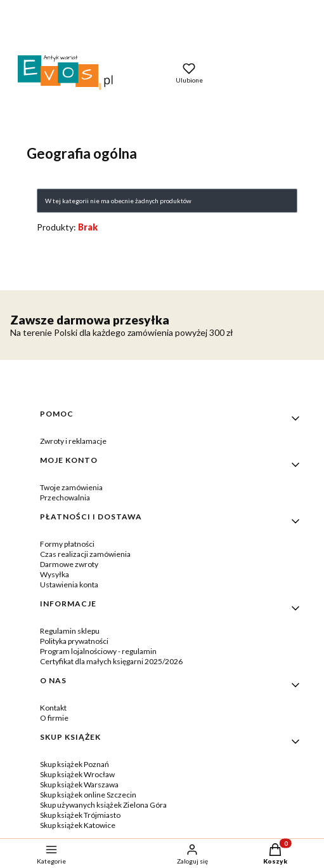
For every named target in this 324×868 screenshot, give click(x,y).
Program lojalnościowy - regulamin (98, 651)
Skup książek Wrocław (77, 774)
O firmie (54, 718)
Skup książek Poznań (75, 764)
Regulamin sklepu (70, 631)
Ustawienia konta (69, 584)
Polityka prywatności (74, 641)
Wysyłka (55, 574)
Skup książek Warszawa (79, 785)
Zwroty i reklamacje (73, 441)
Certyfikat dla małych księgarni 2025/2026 (111, 661)
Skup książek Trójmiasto (80, 815)
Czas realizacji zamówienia (85, 554)
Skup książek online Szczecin (88, 795)
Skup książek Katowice (78, 825)
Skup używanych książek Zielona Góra (103, 805)
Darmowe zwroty (69, 564)
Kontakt (53, 708)
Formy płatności (67, 544)
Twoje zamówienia (71, 487)
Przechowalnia (65, 497)
